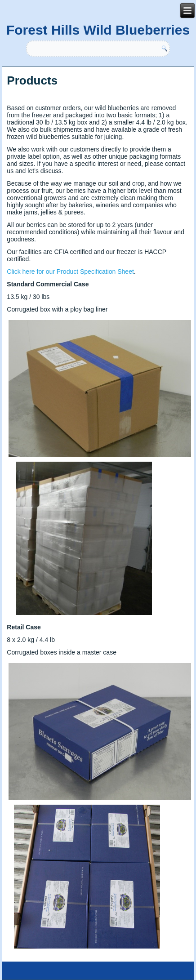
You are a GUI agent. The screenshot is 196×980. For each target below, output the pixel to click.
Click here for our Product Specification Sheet (70, 272)
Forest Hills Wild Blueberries (98, 30)
